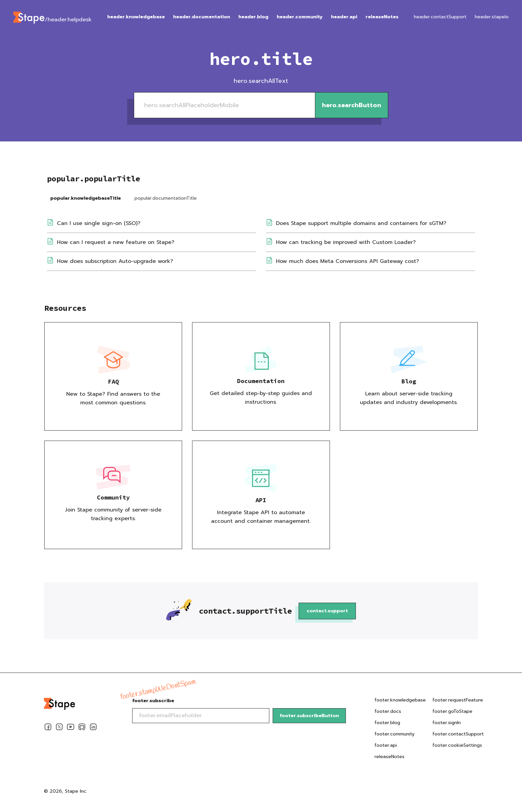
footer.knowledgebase (400, 700)
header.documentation (202, 17)
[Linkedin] (93, 728)
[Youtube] (71, 728)
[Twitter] (59, 728)
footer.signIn (447, 723)
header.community (300, 17)
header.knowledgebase (136, 17)
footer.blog (387, 723)
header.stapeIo (492, 17)
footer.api (386, 745)
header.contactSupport (440, 17)
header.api (344, 17)
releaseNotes (382, 17)
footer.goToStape (452, 711)
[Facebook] (48, 728)
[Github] (82, 728)
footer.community (394, 734)
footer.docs (388, 711)
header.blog (253, 17)
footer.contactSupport (458, 734)
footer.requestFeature (458, 700)
